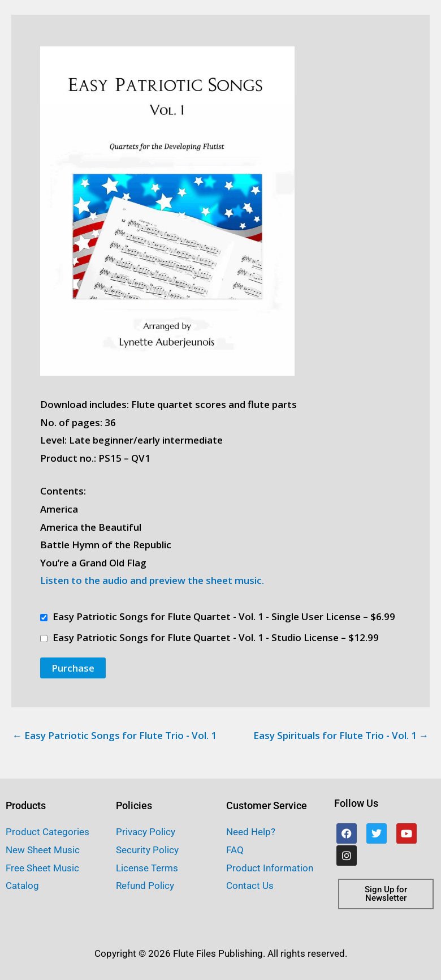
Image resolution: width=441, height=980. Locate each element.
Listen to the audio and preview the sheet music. (152, 580)
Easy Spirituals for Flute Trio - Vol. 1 (341, 735)
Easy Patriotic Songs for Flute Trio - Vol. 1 (114, 735)
